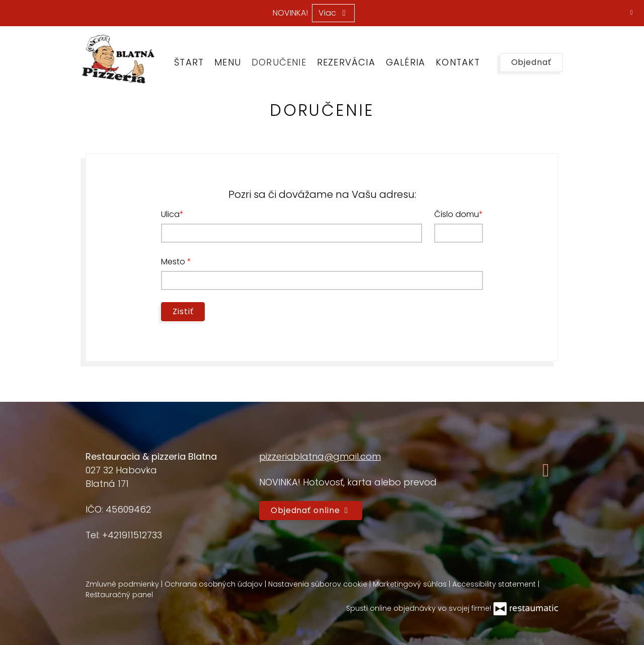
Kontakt (458, 62)
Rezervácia (346, 62)
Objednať (531, 62)
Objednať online (311, 510)
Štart (189, 62)
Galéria (406, 62)
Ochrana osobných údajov (215, 584)
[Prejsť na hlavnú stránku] (118, 59)
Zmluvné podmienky (123, 584)
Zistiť (183, 311)
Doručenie (279, 62)
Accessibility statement (495, 584)
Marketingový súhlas (411, 584)
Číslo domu (457, 214)
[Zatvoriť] (631, 13)
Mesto (174, 262)
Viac (333, 13)
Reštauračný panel (119, 595)
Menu (228, 62)
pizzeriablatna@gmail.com (320, 456)
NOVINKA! (290, 13)
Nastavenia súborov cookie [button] (319, 584)
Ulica (170, 214)
